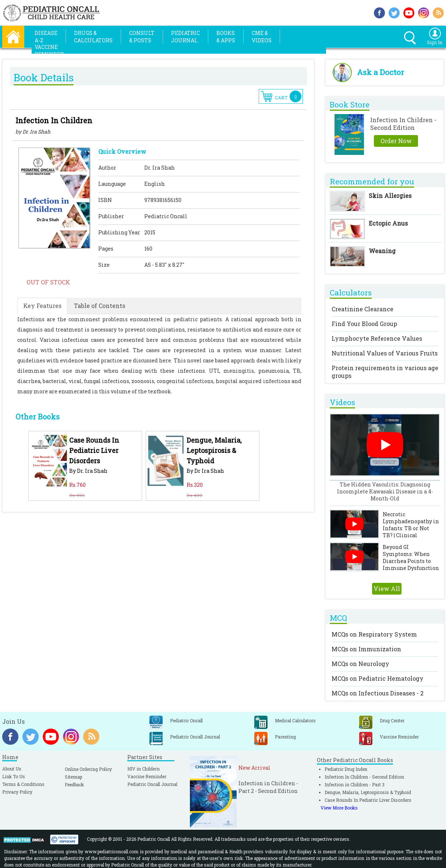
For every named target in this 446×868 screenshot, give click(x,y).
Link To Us (14, 776)
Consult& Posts (142, 37)
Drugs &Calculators (93, 37)
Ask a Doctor (380, 72)
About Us (12, 769)
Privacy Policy (17, 792)
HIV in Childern (144, 769)
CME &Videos (262, 37)
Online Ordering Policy (88, 769)
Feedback (74, 784)
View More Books (339, 808)
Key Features (42, 306)
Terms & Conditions (23, 784)
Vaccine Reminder (147, 776)
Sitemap (73, 777)
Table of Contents (100, 306)
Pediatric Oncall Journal (152, 784)
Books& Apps (226, 37)
